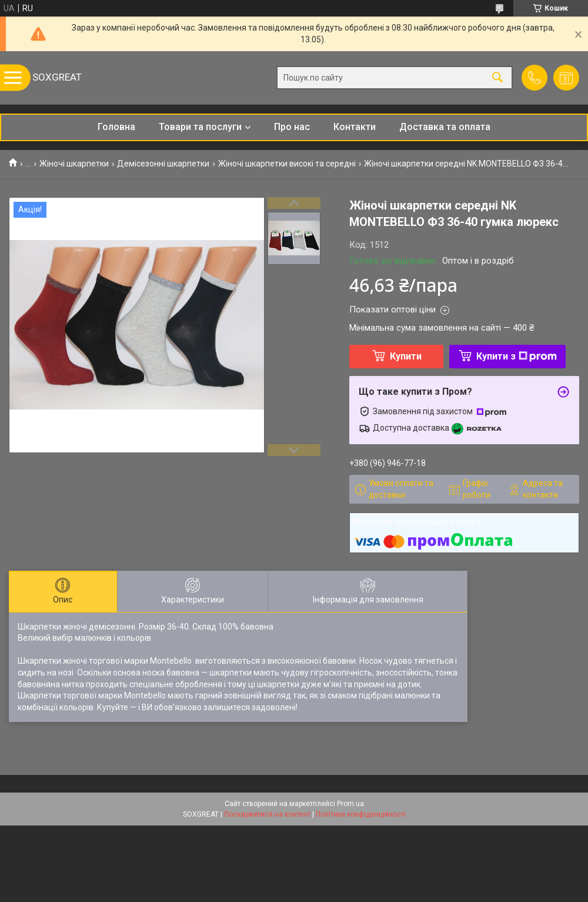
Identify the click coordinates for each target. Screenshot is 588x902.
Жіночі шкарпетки (74, 164)
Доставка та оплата (445, 127)
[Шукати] (497, 78)
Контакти (355, 127)
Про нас (292, 127)
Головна (116, 127)
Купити (406, 356)
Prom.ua (350, 804)
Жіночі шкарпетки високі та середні (287, 164)
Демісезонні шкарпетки (163, 164)
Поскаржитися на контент (267, 814)
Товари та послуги (200, 127)
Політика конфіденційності (361, 814)
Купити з (517, 356)
